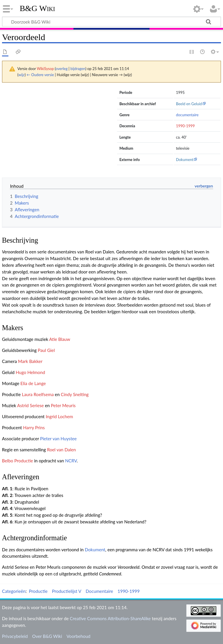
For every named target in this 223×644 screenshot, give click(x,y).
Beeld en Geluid (189, 104)
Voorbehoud (78, 636)
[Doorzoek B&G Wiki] (111, 22)
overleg (62, 69)
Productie (38, 591)
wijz (21, 75)
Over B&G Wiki (47, 636)
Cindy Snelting (75, 394)
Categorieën (14, 591)
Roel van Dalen (61, 450)
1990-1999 (185, 126)
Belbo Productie (18, 461)
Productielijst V (67, 591)
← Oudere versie (40, 75)
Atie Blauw (60, 339)
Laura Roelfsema (38, 394)
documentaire (187, 115)
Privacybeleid (15, 636)
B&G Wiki (37, 8)
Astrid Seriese (30, 405)
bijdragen (78, 69)
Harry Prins (34, 427)
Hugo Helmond (30, 372)
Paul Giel (46, 350)
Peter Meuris (63, 405)
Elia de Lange (33, 383)
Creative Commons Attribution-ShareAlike (110, 618)
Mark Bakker (30, 361)
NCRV (71, 461)
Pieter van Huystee (58, 439)
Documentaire (99, 591)
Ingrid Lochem (59, 416)
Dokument (185, 160)
